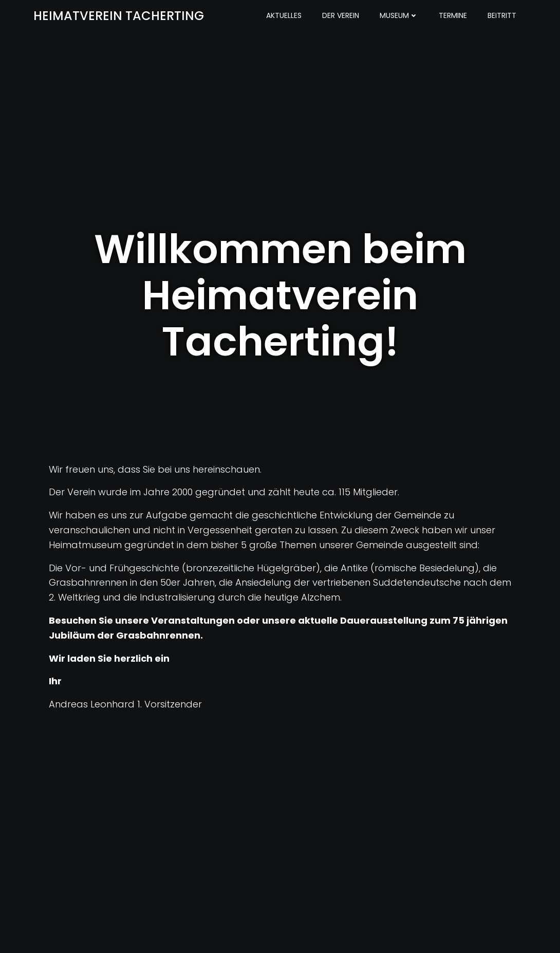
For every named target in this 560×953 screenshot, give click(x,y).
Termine (453, 15)
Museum (399, 15)
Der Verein (341, 15)
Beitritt (502, 15)
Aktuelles (284, 15)
